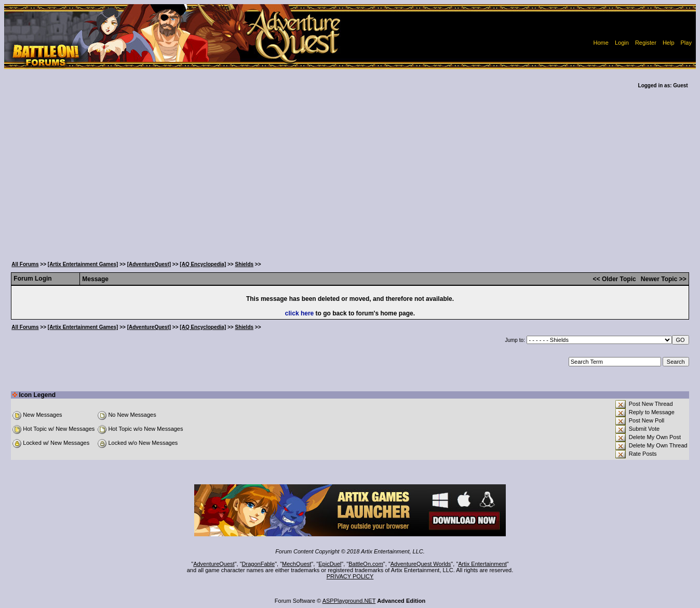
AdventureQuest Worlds (421, 564)
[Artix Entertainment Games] (83, 264)
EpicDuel (330, 564)
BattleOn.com (366, 564)
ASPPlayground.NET (349, 601)
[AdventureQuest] (149, 264)
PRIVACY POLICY (350, 576)
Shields (245, 264)
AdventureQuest (214, 564)
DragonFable (259, 564)
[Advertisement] (350, 177)
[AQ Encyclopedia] (203, 264)
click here (299, 313)
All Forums (25, 264)
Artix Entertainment (482, 564)
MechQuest (297, 564)
